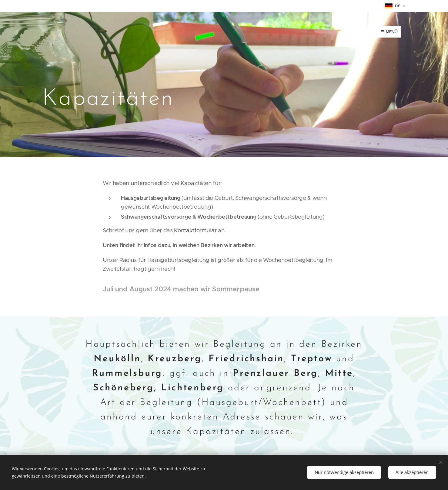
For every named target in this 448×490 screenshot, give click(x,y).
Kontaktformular (195, 230)
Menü (389, 32)
